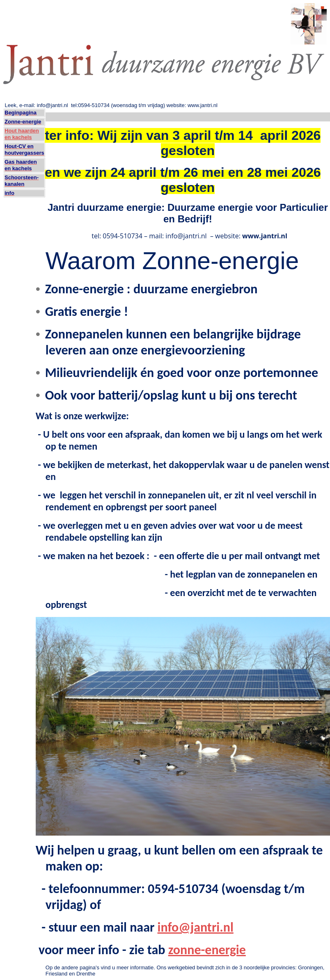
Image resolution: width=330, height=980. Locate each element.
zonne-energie (207, 950)
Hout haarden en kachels (22, 134)
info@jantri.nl (196, 927)
